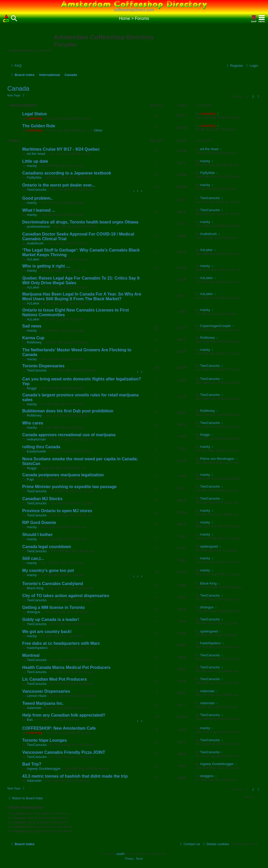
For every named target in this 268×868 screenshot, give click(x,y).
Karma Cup (33, 338)
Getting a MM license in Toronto (54, 607)
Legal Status (35, 114)
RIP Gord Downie (39, 523)
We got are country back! (47, 632)
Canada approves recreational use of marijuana (69, 435)
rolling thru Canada (41, 447)
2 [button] (253, 97)
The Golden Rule (39, 126)
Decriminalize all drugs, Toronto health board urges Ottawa (80, 222)
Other (98, 130)
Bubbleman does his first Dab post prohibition (68, 411)
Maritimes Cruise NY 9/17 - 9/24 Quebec (61, 149)
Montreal (31, 655)
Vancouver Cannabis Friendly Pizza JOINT (64, 752)
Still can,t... (33, 558)
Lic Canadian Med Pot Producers (55, 679)
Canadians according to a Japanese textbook (67, 173)
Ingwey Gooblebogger (44, 769)
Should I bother (37, 535)
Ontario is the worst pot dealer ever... (59, 185)
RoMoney (34, 342)
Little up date (35, 161)
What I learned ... (39, 210)
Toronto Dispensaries (43, 366)
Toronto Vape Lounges (44, 740)
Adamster (208, 691)
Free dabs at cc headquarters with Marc (61, 643)
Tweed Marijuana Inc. (43, 703)
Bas (30, 720)
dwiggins (207, 776)
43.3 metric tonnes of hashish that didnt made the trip (75, 776)
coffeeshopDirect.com (134, 10)
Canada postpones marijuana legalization (63, 475)
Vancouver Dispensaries (46, 691)
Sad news (32, 326)
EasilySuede (37, 451)
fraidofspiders (37, 648)
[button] (258, 97)
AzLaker (33, 259)
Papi (30, 479)
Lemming (35, 118)
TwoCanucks (37, 190)
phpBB (120, 854)
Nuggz (32, 388)
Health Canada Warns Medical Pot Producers (66, 667)
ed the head (36, 154)
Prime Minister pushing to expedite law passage (69, 487)
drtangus (34, 612)
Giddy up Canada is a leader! (51, 619)
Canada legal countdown (47, 547)
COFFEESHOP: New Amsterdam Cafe (59, 728)
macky (32, 166)
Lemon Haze (37, 696)
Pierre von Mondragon (217, 459)
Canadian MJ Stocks (42, 499)
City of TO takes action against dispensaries (66, 596)
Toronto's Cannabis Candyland (53, 584)
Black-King (35, 588)
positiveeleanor (39, 226)
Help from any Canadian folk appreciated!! (64, 715)
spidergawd (209, 546)
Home (124, 18)
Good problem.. (38, 198)
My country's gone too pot (48, 571)
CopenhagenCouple (216, 326)
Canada (18, 88)
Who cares (33, 423)
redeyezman (37, 439)
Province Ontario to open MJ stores (57, 511)
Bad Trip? (32, 764)
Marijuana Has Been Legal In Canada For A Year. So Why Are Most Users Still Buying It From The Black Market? (82, 296)
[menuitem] (16, 66)
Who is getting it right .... (46, 266)
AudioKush (35, 243)
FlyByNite (34, 178)
